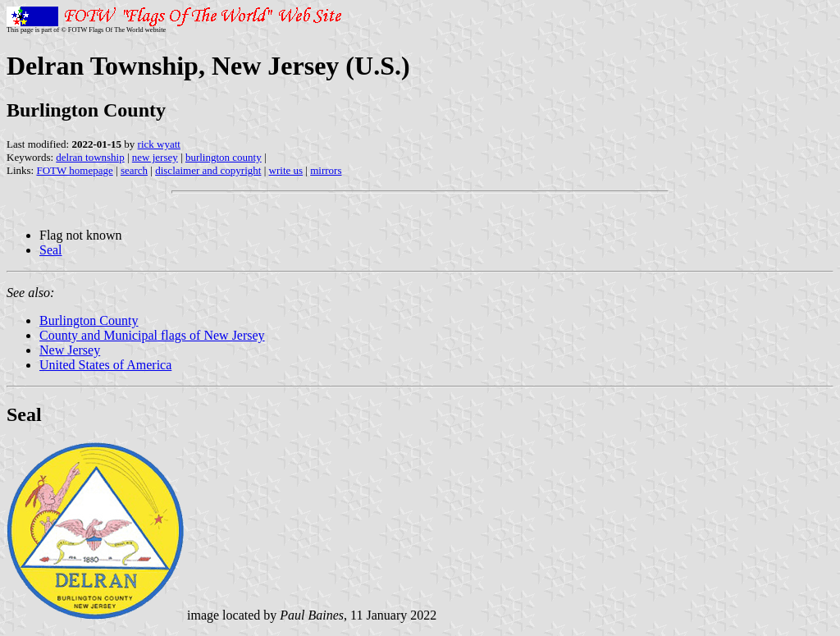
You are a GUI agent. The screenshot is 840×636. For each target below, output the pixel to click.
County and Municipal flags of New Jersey (152, 335)
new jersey (155, 157)
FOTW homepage (74, 170)
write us (286, 170)
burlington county (224, 157)
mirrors (326, 170)
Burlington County (89, 320)
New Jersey (70, 350)
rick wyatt (159, 144)
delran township (90, 157)
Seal (51, 250)
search (134, 170)
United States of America (105, 365)
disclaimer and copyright (208, 170)
